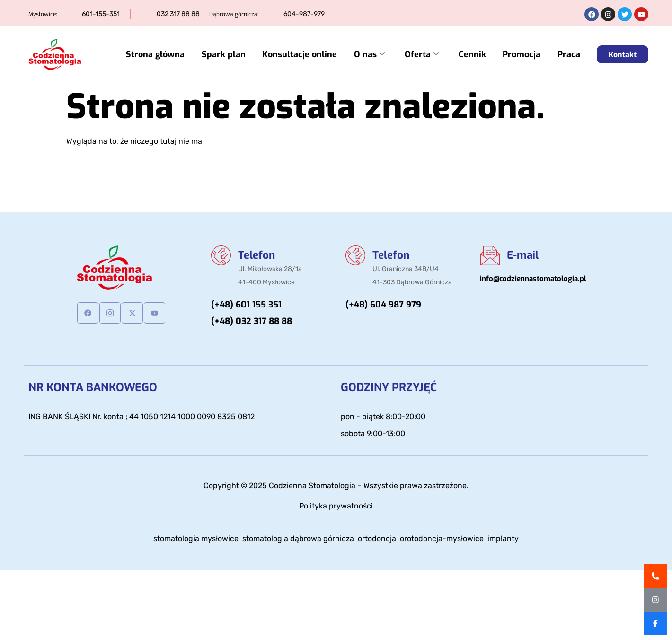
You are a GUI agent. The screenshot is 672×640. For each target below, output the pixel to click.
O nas (380, 55)
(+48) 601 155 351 (246, 306)
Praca (569, 54)
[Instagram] (110, 313)
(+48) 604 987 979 (383, 306)
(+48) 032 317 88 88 (252, 323)
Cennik (477, 54)
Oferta (430, 55)
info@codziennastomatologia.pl (533, 279)
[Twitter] (132, 313)
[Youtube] (155, 313)
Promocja (524, 54)
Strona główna (174, 54)
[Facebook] (88, 313)
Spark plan (240, 54)
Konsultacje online (313, 54)
